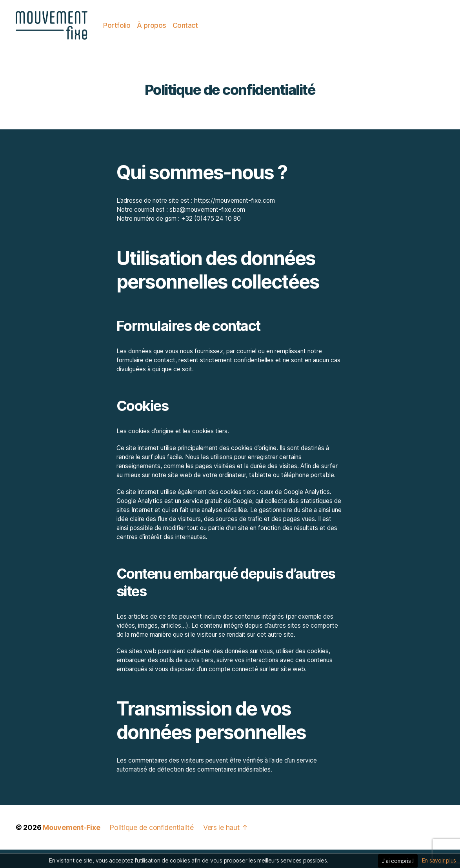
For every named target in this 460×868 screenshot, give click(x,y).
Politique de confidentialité (151, 846)
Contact (231, 34)
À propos (197, 34)
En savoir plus (439, 860)
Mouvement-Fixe (71, 846)
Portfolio (163, 34)
